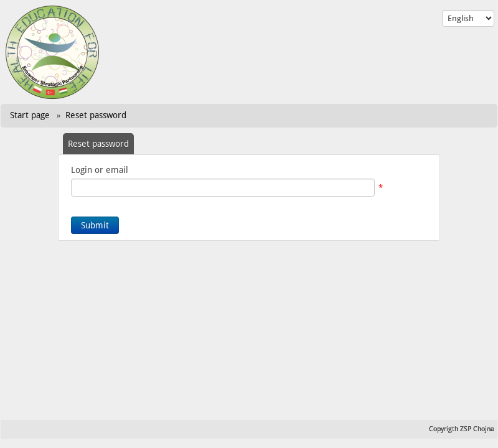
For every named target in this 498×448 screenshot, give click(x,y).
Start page (30, 115)
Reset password (96, 115)
